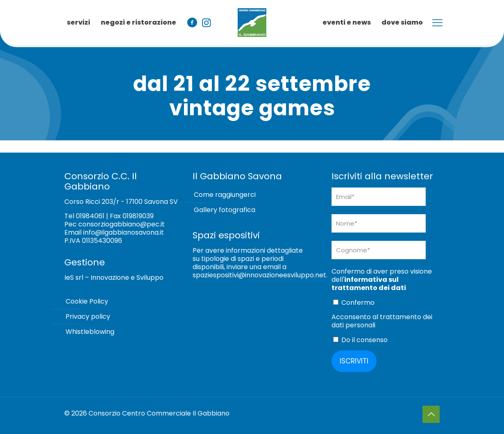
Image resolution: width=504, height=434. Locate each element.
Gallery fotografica (225, 210)
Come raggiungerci (225, 195)
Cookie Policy (87, 301)
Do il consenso (360, 340)
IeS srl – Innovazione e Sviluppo (114, 278)
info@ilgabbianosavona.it (124, 232)
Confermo (354, 303)
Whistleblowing (90, 332)
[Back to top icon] (431, 414)
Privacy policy (88, 316)
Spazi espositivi (226, 235)
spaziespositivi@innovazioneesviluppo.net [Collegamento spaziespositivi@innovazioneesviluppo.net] (259, 275)
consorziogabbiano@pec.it (121, 224)
